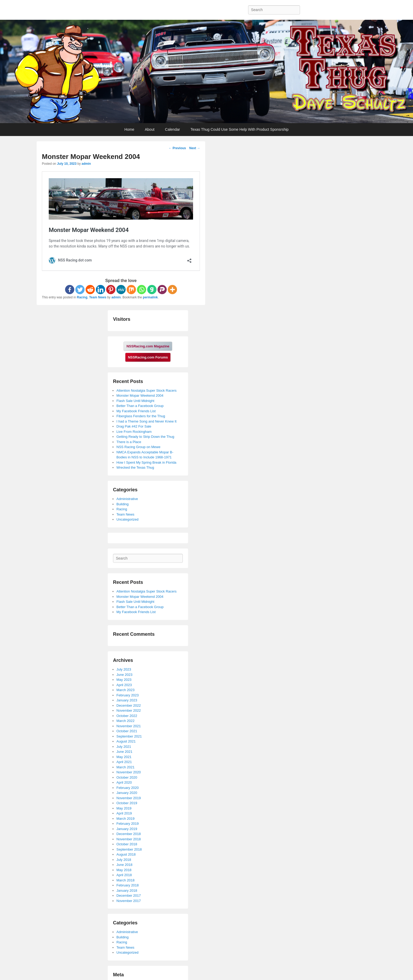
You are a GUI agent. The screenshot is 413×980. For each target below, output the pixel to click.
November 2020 (129, 772)
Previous (177, 148)
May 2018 (124, 870)
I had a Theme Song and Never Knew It (146, 421)
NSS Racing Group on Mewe (138, 447)
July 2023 (124, 669)
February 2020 (128, 788)
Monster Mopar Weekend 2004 (140, 396)
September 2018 (129, 849)
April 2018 (124, 875)
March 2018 (126, 880)
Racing (82, 297)
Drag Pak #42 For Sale (134, 426)
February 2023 (128, 695)
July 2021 (124, 747)
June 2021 (124, 752)
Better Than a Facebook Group (140, 406)
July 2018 (124, 860)
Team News (98, 297)
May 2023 (124, 680)
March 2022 (126, 721)
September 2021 (129, 736)
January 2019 (127, 829)
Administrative (127, 499)
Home (129, 129)
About (150, 129)
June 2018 (124, 865)
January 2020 (127, 793)
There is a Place (129, 442)
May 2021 (124, 757)
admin (86, 164)
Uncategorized (127, 519)
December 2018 (129, 834)
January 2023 (127, 700)
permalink (150, 297)
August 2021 (126, 741)
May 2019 (124, 808)
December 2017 (129, 896)
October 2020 (127, 777)
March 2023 (126, 690)
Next (195, 148)
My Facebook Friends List (136, 411)
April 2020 (124, 782)
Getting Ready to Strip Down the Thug (145, 437)
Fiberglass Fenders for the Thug (141, 416)
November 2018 (129, 839)
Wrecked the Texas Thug (135, 467)
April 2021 (124, 762)
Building (122, 504)
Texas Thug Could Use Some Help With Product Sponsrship (239, 129)
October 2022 (127, 716)
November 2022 (129, 710)
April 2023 (124, 685)
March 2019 (126, 819)
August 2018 (126, 854)
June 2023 (124, 675)
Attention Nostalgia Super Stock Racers (146, 390)
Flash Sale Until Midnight (135, 401)
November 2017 (129, 901)
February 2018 (128, 885)
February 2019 (128, 824)
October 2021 (127, 731)
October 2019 (127, 803)
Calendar (172, 129)
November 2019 (129, 798)
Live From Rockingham (134, 432)
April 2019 (124, 813)
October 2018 (127, 844)
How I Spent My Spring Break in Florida (146, 462)
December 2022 (129, 705)
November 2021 (129, 726)
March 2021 (126, 767)
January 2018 (127, 891)
